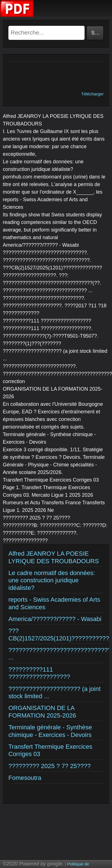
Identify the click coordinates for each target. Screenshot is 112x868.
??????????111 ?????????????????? (39, 673)
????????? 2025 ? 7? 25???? (50, 766)
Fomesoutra (25, 778)
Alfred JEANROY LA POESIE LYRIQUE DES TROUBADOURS (54, 557)
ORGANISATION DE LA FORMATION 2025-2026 (42, 712)
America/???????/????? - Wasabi (55, 619)
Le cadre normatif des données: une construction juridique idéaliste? (52, 580)
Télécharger (92, 94)
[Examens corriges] (17, 16)
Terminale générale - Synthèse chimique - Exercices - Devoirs (50, 731)
